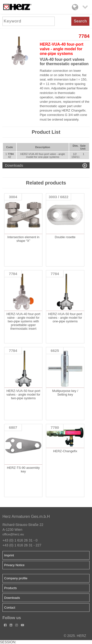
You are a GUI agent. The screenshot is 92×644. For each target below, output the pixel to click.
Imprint (9, 555)
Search (80, 21)
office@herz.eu (13, 534)
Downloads (12, 598)
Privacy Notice (14, 565)
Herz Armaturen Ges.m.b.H (26, 516)
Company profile (16, 578)
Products (10, 588)
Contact (10, 608)
